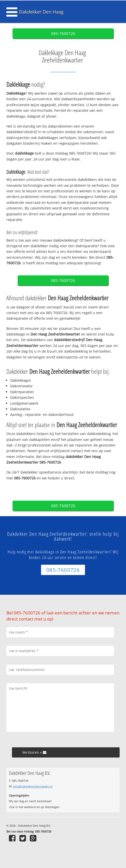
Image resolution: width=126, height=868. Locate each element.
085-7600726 (63, 34)
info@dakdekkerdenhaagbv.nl (33, 786)
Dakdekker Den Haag (41, 12)
